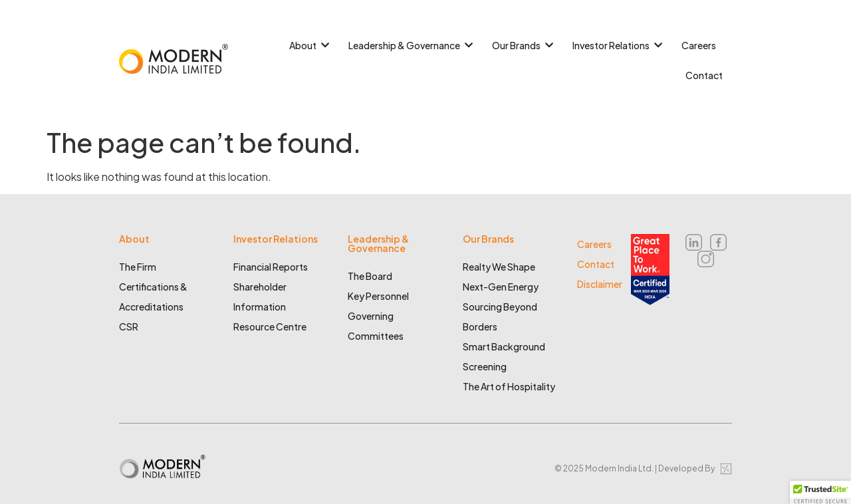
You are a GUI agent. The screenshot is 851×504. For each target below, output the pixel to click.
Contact (704, 75)
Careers (699, 45)
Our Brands (521, 45)
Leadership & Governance (409, 45)
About (307, 45)
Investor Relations (616, 45)
